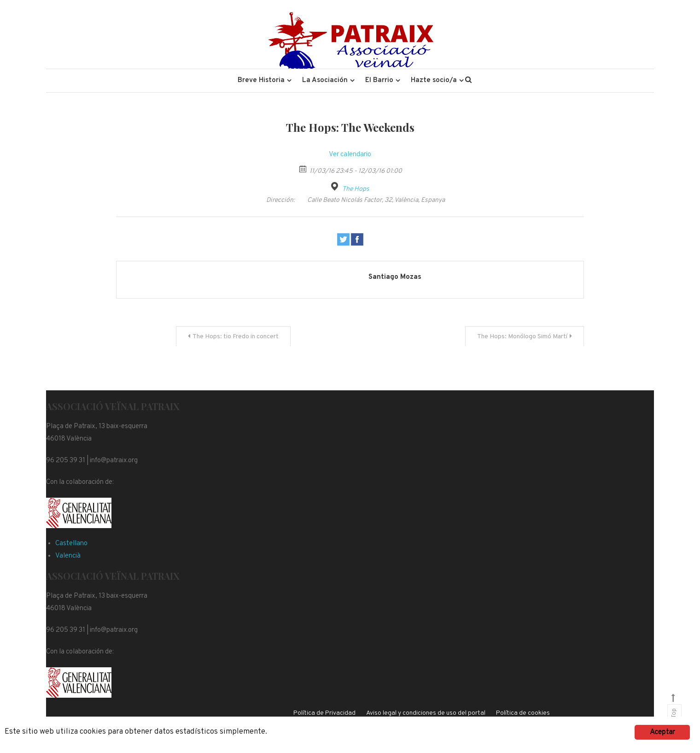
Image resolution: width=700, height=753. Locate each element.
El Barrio (379, 80)
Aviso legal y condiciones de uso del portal (426, 713)
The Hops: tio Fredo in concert (236, 337)
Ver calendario (350, 155)
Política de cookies (523, 713)
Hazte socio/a (434, 80)
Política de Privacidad (324, 713)
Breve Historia (261, 80)
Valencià (68, 556)
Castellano (71, 544)
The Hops (356, 189)
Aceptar (662, 732)
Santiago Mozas (395, 277)
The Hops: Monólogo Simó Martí (522, 337)
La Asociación (325, 80)
